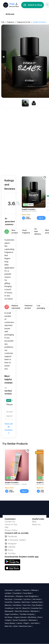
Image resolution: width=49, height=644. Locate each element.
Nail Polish (26, 602)
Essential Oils (37, 608)
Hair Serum (37, 599)
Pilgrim (26, 623)
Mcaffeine (32, 617)
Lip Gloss (27, 599)
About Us (36, 524)
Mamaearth (9, 611)
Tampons (26, 590)
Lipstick (18, 590)
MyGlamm (35, 611)
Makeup (34, 590)
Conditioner (9, 608)
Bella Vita (8, 626)
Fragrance (11, 22)
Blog (34, 522)
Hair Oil (18, 608)
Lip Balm (8, 593)
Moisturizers (9, 596)
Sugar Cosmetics (11, 614)
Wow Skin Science (22, 611)
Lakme (19, 623)
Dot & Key (8, 617)
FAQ (7, 527)
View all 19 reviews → (9, 428)
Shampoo (20, 596)
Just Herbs (35, 623)
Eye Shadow (37, 605)
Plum (40, 617)
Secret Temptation (20, 620)
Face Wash (27, 593)
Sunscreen (9, 590)
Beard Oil (26, 608)
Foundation (17, 593)
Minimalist (33, 620)
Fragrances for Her (24, 22)
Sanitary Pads (37, 602)
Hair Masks (17, 605)
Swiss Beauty (10, 623)
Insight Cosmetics (40, 22)
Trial (3, 22)
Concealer (18, 599)
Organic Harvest (20, 617)
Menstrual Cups (25, 626)
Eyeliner (17, 602)
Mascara (8, 605)
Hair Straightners (31, 596)
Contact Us (10, 522)
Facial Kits (9, 602)
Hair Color (27, 605)
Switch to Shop (33, 5)
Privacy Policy (11, 530)
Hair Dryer (8, 599)
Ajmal (16, 626)
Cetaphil (8, 620)
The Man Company (27, 614)
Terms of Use (11, 524)
